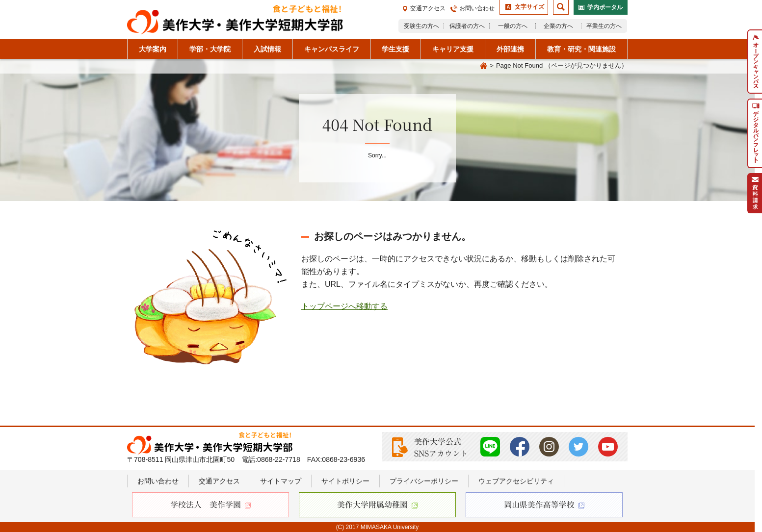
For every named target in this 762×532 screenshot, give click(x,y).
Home (483, 66)
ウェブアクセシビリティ (516, 481)
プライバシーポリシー (424, 481)
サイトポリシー (345, 481)
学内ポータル (605, 7)
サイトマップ (281, 481)
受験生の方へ (421, 26)
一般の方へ (513, 26)
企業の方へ (558, 26)
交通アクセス (428, 8)
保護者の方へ (467, 26)
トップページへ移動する (344, 306)
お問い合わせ (477, 8)
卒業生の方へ (604, 26)
